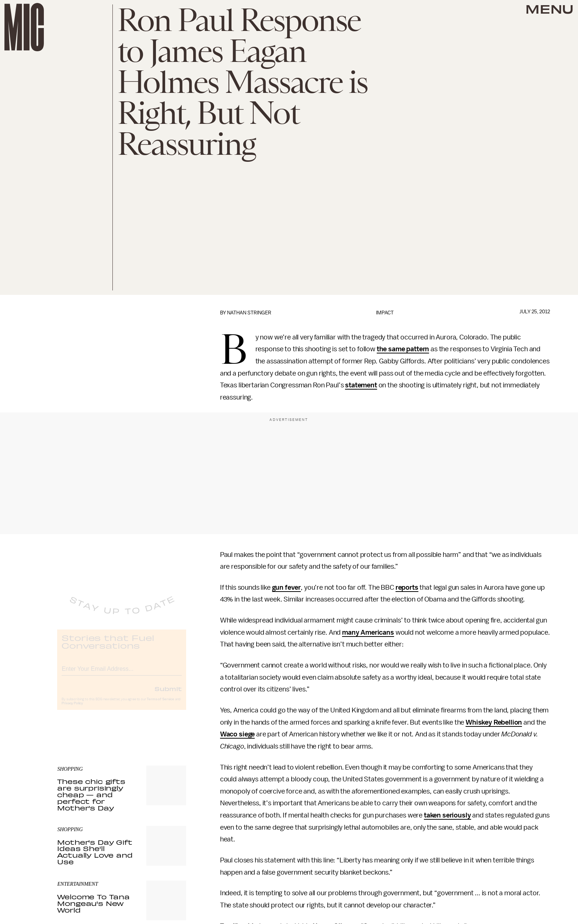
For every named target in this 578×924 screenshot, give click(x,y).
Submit (168, 695)
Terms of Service (160, 705)
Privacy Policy (72, 709)
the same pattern (403, 349)
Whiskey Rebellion (494, 722)
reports (407, 587)
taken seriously (448, 815)
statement (361, 385)
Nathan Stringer (249, 313)
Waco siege (237, 734)
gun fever (287, 587)
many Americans (368, 632)
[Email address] (122, 674)
